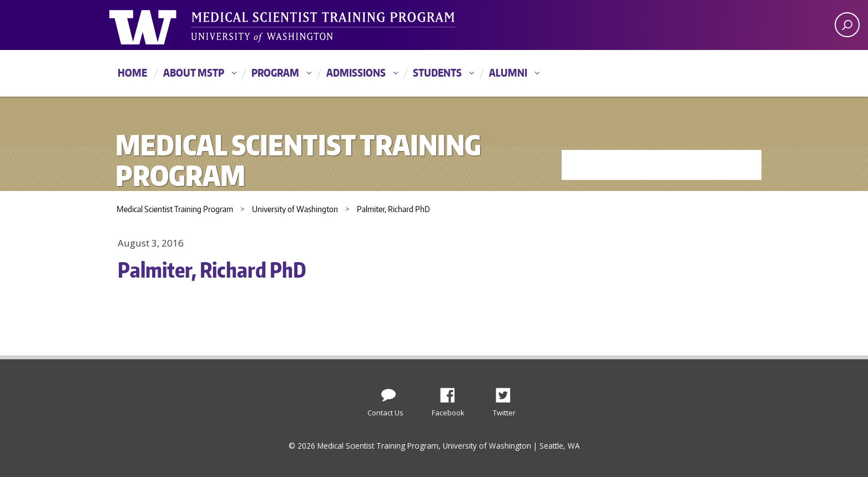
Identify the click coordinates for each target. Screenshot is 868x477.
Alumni (508, 72)
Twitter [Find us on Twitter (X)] (507, 392)
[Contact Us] (388, 393)
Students (437, 72)
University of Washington (155, 25)
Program (275, 72)
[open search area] (847, 25)
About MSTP (194, 72)
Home (132, 72)
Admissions (356, 72)
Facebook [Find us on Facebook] (452, 392)
